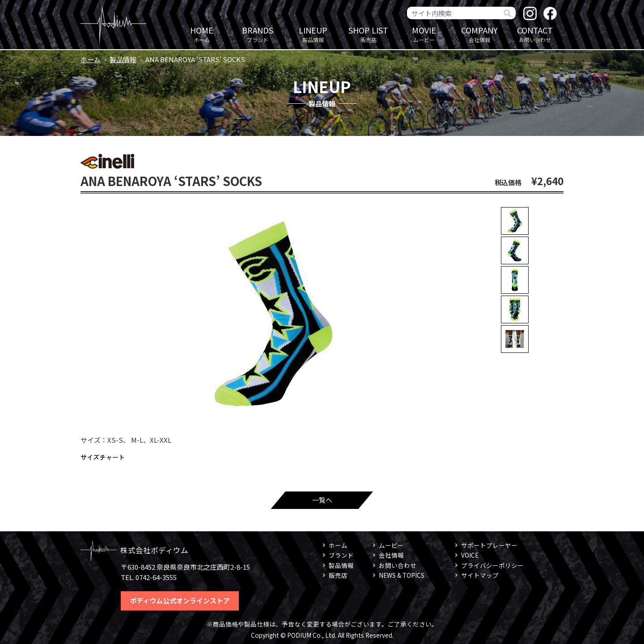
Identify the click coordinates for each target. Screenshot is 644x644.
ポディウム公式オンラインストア (180, 600)
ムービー (424, 34)
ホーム (202, 34)
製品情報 (313, 34)
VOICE (470, 555)
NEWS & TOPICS (402, 575)
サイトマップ (480, 575)
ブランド (258, 34)
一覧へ (322, 500)
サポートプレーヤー (489, 545)
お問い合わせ (535, 34)
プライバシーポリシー (492, 565)
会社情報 (479, 34)
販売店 (369, 34)
